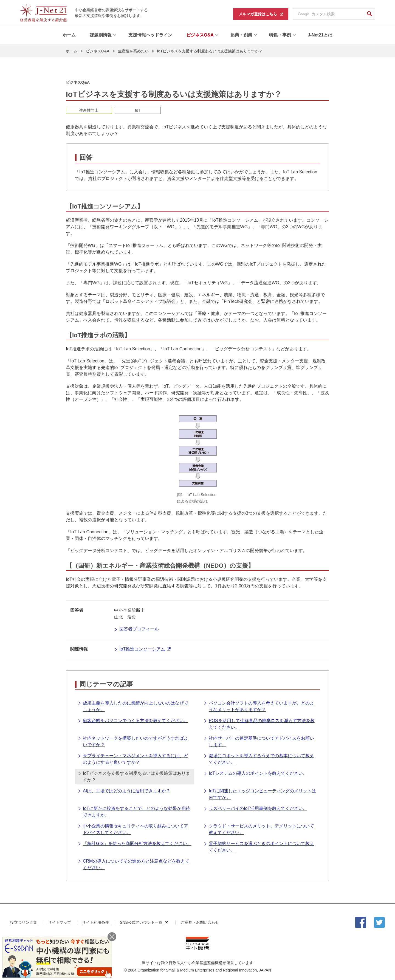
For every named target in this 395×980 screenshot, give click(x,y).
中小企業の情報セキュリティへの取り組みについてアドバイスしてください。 (133, 829)
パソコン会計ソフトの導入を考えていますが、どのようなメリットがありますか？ (259, 706)
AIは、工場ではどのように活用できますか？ (124, 791)
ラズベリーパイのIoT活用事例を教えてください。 (255, 809)
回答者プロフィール (136, 629)
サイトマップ (60, 922)
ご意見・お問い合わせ (200, 922)
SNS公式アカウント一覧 (144, 922)
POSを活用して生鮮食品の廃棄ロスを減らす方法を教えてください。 (259, 723)
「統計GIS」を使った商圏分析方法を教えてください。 (135, 844)
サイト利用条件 (96, 922)
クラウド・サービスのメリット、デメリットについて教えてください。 (259, 829)
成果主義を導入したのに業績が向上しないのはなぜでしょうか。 (133, 706)
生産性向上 (89, 110)
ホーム (72, 51)
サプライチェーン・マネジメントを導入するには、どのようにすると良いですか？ (133, 758)
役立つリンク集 (24, 922)
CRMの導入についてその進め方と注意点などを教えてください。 (133, 864)
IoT (138, 110)
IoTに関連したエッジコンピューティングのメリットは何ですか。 (260, 794)
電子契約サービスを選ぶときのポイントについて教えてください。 (259, 846)
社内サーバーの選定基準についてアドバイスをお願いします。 (259, 741)
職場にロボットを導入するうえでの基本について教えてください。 (259, 758)
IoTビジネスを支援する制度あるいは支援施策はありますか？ (134, 776)
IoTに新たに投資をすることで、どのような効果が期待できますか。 (134, 811)
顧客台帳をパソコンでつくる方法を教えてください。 (133, 721)
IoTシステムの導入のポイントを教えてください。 (255, 773)
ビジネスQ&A (98, 51)
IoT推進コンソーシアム (142, 649)
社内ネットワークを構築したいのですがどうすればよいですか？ (133, 741)
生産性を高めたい (133, 51)
